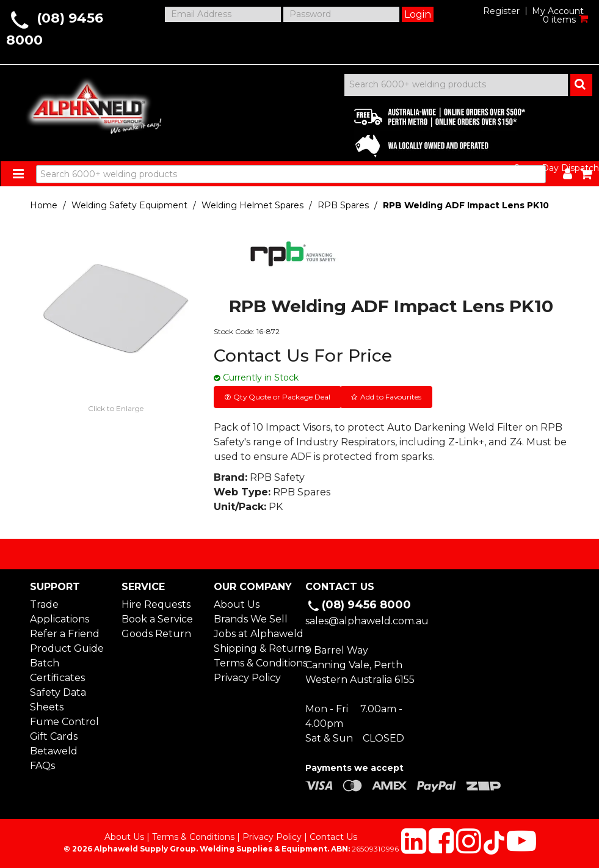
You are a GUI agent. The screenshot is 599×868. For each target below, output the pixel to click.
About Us (237, 604)
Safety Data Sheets (58, 700)
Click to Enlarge (116, 408)
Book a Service (157, 619)
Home (44, 205)
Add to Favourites (391, 397)
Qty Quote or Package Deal (282, 397)
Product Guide (67, 648)
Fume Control (64, 722)
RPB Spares (343, 205)
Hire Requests (156, 604)
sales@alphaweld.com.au (367, 621)
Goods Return (156, 634)
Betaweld (54, 751)
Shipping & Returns (254, 648)
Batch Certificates (57, 670)
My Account (558, 11)
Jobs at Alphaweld (254, 634)
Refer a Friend (65, 634)
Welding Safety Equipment (129, 205)
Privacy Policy (247, 678)
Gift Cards (54, 736)
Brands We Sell (251, 619)
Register (501, 11)
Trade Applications (60, 612)
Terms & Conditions (254, 663)
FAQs (42, 766)
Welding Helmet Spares (252, 205)
